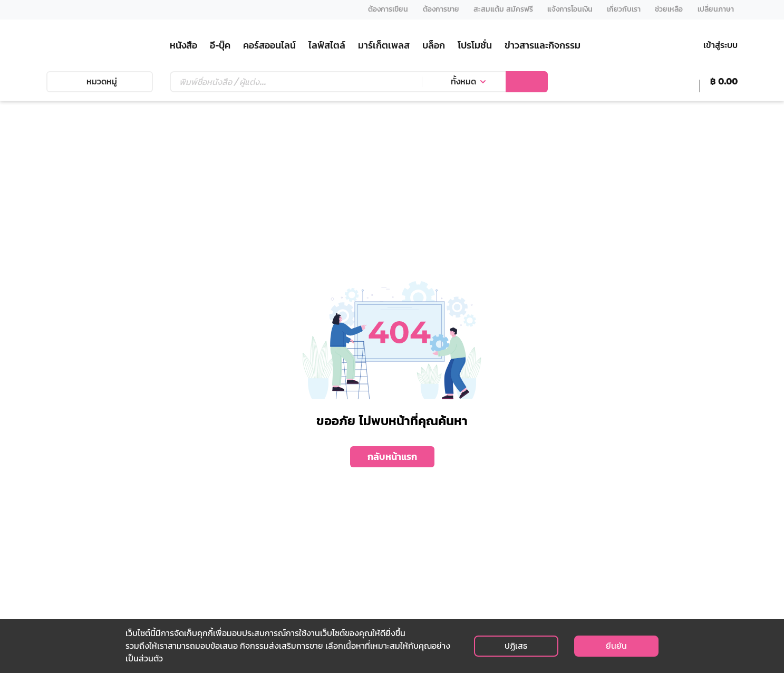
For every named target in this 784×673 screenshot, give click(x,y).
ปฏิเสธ (516, 646)
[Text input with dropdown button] (296, 82)
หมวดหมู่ (100, 81)
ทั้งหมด (463, 81)
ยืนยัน (616, 646)
